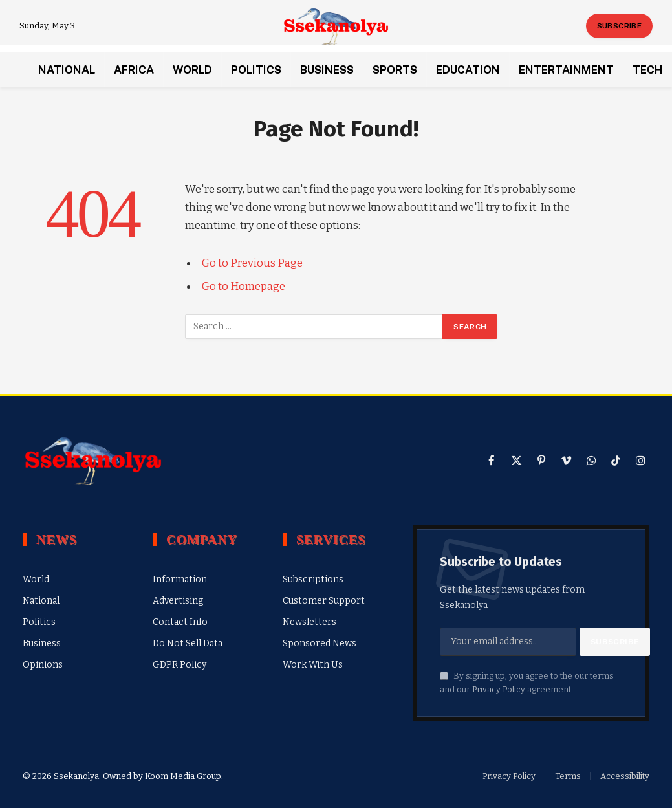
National (67, 69)
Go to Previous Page (252, 263)
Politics (256, 69)
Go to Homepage (244, 286)
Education (468, 69)
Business (327, 69)
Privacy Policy (499, 689)
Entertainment (566, 69)
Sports (395, 69)
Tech (648, 69)
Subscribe (619, 26)
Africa (134, 69)
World (192, 69)
